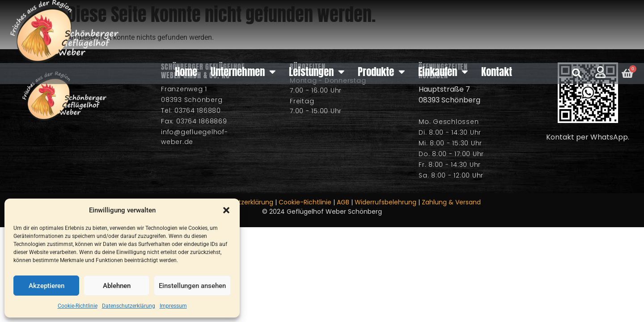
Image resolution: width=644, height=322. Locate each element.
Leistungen (317, 72)
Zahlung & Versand (451, 202)
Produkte (381, 72)
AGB (343, 202)
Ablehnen (117, 286)
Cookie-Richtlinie (78, 306)
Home (186, 72)
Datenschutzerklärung (129, 306)
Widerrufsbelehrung (386, 202)
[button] (226, 210)
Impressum (173, 306)
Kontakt (497, 72)
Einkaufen (443, 72)
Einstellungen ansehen (192, 286)
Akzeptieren (47, 286)
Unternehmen (243, 72)
